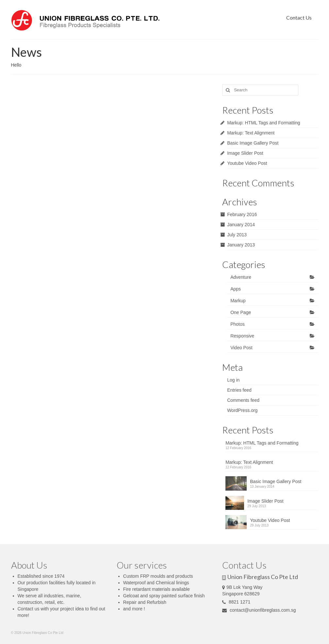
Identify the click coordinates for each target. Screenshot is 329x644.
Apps (236, 289)
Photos (238, 324)
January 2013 (241, 245)
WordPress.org (242, 410)
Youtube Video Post (247, 163)
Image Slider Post (245, 153)
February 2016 (242, 214)
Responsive (242, 336)
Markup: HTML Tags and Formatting (263, 123)
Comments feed (243, 400)
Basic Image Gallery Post (253, 143)
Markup (238, 301)
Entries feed (239, 390)
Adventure (241, 277)
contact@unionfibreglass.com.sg (259, 610)
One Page (241, 312)
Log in (233, 380)
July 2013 (237, 235)
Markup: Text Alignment (251, 133)
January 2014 (241, 225)
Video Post (241, 348)
